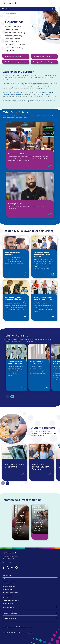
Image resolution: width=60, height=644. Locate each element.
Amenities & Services (9, 581)
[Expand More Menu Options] (56, 3)
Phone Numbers (7, 598)
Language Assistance (9, 627)
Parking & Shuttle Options (10, 592)
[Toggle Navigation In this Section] (27, 9)
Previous (7, 397)
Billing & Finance (7, 584)
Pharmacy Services (8, 595)
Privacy (31, 627)
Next (12, 397)
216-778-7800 (7, 562)
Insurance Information (9, 587)
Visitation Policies (8, 603)
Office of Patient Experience (11, 601)
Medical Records (7, 589)
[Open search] (51, 3)
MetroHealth (5, 14)
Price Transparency (22, 627)
